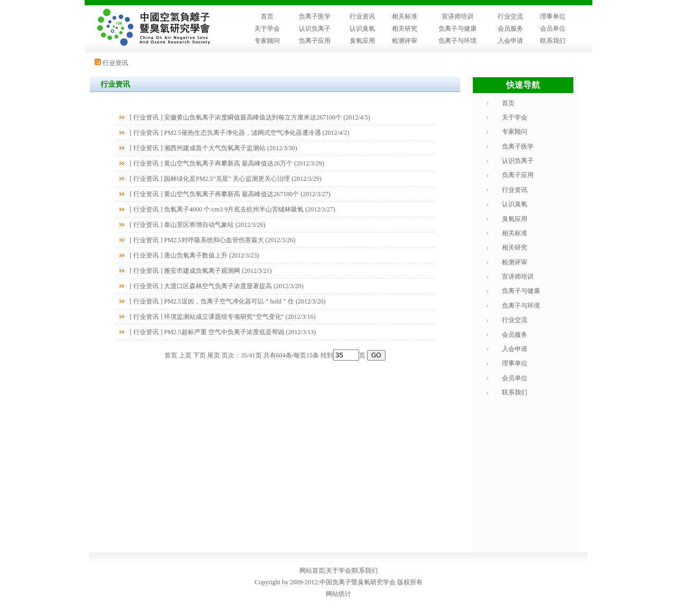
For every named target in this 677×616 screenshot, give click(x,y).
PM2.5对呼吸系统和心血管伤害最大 (214, 240)
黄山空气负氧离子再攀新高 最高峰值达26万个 (228, 163)
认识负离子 (315, 29)
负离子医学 (315, 16)
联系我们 (553, 41)
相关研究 (405, 29)
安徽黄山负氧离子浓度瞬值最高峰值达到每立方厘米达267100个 (253, 117)
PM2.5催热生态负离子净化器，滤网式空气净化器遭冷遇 (242, 133)
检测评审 (405, 41)
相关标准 (405, 16)
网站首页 (312, 571)
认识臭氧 (362, 29)
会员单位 (553, 29)
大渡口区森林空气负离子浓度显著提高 (218, 286)
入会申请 (510, 41)
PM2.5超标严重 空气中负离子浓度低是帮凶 (224, 332)
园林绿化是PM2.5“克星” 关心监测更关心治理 (227, 179)
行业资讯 (362, 16)
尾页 (214, 355)
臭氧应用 (362, 41)
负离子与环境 (458, 41)
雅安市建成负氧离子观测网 (202, 271)
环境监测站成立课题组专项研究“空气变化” (224, 317)
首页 (267, 16)
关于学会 (267, 29)
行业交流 (510, 16)
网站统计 (338, 594)
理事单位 (553, 16)
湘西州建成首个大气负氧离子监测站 (215, 148)
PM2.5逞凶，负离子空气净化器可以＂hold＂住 (229, 301)
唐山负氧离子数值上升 (196, 255)
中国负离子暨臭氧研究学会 (358, 582)
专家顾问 (267, 41)
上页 (185, 355)
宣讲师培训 (458, 16)
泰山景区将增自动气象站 (199, 225)
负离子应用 (315, 41)
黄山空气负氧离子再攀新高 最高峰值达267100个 (231, 194)
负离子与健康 (458, 29)
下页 (199, 355)
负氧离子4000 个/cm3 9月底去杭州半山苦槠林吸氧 (234, 209)
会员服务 (510, 29)
